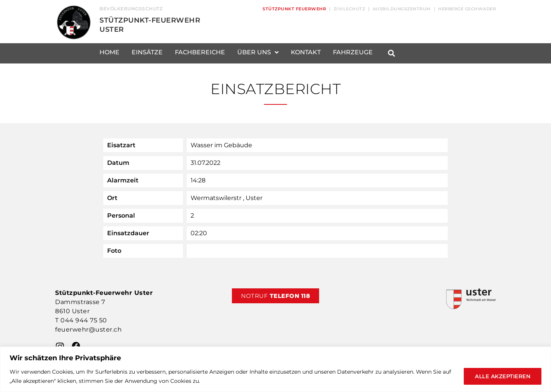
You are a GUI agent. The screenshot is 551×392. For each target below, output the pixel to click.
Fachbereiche (200, 52)
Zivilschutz (350, 9)
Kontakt (306, 52)
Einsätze (147, 52)
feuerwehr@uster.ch (88, 329)
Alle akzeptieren (503, 376)
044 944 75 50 (84, 320)
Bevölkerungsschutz (131, 9)
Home (109, 52)
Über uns (258, 52)
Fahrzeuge (353, 52)
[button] (391, 53)
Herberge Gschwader (467, 9)
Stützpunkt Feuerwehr (294, 9)
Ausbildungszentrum (402, 9)
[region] (275, 369)
